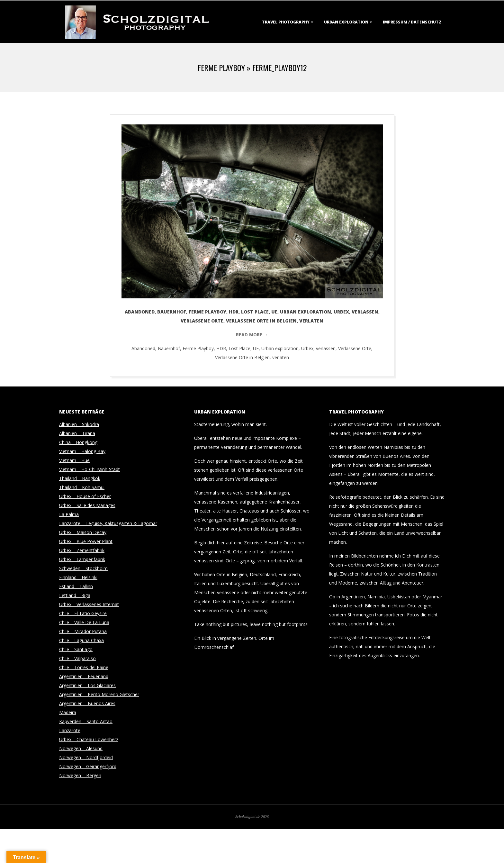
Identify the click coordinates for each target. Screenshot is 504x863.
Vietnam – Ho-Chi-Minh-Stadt (90, 469)
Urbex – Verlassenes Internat (89, 604)
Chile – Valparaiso (77, 658)
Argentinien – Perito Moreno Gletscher (99, 694)
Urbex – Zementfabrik (82, 550)
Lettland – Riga (75, 595)
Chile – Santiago (76, 649)
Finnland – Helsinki (78, 577)
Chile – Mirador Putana (83, 631)
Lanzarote (70, 730)
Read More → (252, 335)
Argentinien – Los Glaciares (87, 685)
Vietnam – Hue (74, 460)
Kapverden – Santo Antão (86, 721)
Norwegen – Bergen (80, 775)
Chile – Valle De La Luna (84, 622)
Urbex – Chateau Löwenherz (89, 739)
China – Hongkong (78, 442)
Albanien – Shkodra (79, 424)
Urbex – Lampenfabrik (82, 559)
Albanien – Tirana (77, 433)
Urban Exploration (346, 22)
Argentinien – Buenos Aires (87, 703)
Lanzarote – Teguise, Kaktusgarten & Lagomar (108, 523)
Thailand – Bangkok (80, 478)
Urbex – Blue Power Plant (86, 541)
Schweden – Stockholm (83, 568)
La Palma (69, 514)
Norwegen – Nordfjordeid (86, 757)
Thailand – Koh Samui (82, 487)
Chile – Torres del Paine (84, 667)
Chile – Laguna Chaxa (81, 640)
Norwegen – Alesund (81, 748)
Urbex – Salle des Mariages (87, 505)
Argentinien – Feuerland (84, 676)
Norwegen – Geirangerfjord (88, 766)
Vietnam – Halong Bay (82, 451)
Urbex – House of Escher (85, 496)
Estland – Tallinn (76, 586)
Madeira (68, 712)
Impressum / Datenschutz (412, 22)
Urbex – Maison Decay (83, 532)
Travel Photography (286, 22)
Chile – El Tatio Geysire (83, 613)
